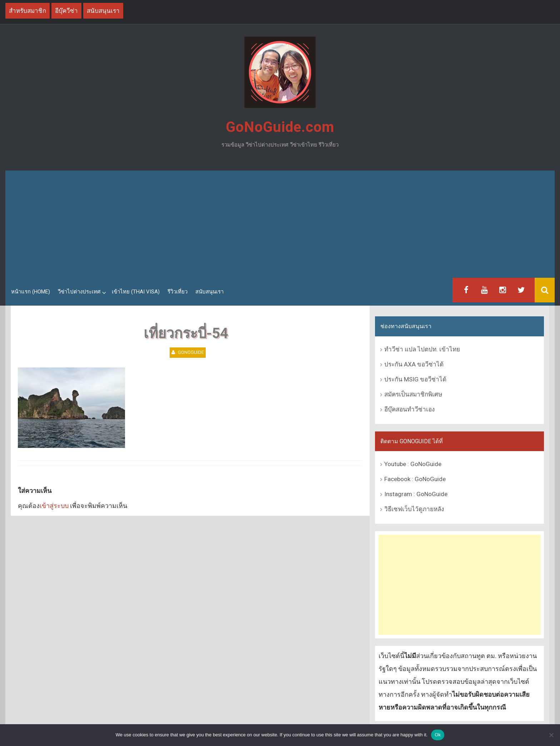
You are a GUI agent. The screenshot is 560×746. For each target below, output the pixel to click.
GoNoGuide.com (280, 127)
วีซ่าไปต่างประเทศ (79, 292)
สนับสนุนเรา (209, 292)
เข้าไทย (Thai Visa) (136, 292)
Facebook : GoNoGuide (415, 479)
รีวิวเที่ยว (177, 292)
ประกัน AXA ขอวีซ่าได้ (414, 364)
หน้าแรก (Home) (31, 292)
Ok (438, 735)
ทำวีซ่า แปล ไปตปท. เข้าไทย (422, 349)
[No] (551, 735)
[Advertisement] (280, 224)
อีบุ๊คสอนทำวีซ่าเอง (409, 409)
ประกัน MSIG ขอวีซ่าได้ (415, 379)
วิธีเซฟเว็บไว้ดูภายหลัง (414, 509)
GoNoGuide (191, 352)
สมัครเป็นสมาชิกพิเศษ (413, 394)
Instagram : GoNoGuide (416, 494)
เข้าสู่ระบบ (54, 506)
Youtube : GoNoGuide (413, 464)
